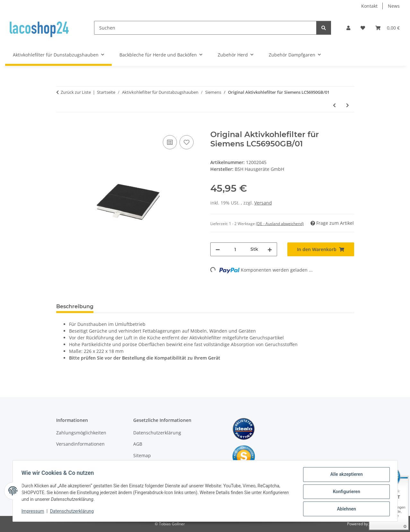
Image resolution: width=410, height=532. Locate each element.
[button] (348, 28)
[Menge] (235, 249)
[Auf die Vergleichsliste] (170, 142)
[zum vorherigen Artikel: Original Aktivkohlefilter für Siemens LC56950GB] (334, 105)
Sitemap (142, 455)
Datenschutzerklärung (73, 512)
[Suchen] (205, 28)
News (394, 6)
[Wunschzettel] (363, 28)
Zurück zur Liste (76, 92)
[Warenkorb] (388, 28)
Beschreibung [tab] (75, 306)
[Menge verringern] (218, 249)
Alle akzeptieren (345, 476)
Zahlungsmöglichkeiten (81, 433)
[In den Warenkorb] (61, 126)
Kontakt (369, 6)
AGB (138, 444)
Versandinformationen (80, 444)
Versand (263, 203)
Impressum (34, 512)
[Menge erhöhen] (270, 249)
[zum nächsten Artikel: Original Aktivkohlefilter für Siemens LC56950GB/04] (348, 105)
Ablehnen (345, 509)
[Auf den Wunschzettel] (187, 142)
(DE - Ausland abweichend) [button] (280, 224)
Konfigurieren (345, 493)
